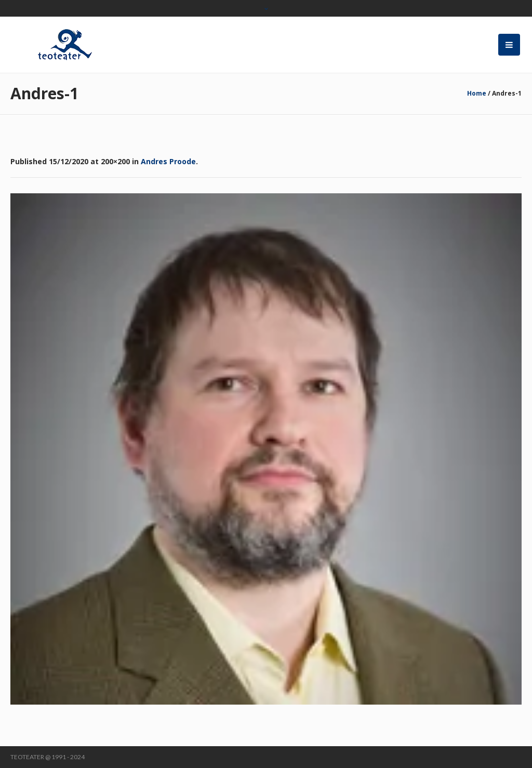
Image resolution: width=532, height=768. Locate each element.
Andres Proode (168, 161)
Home (477, 93)
